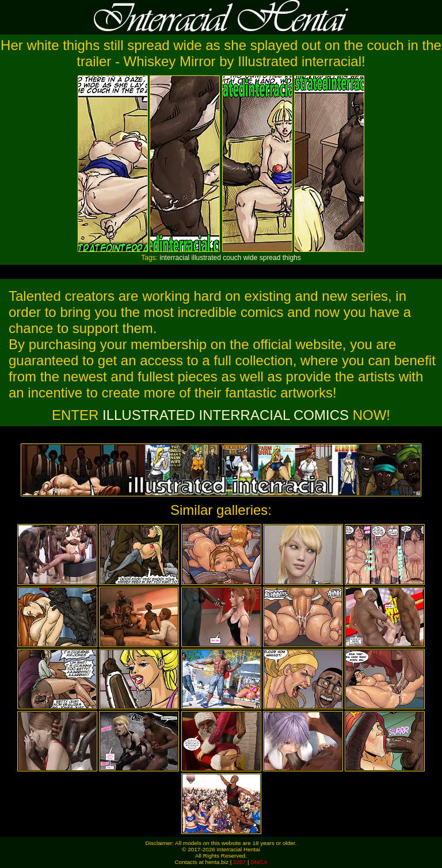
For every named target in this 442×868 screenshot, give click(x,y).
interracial (174, 258)
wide (251, 258)
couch (232, 258)
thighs (292, 258)
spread (270, 258)
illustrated (206, 258)
